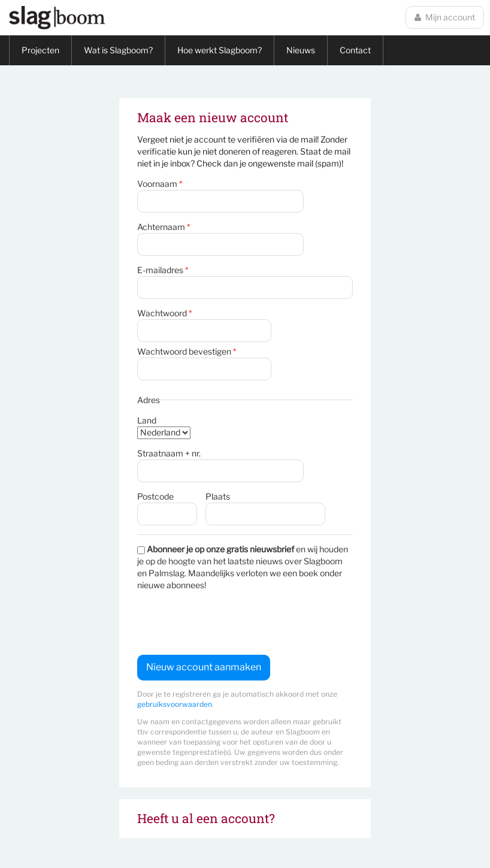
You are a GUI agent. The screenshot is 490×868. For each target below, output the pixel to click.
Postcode (155, 496)
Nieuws (301, 50)
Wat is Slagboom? (118, 50)
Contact (355, 50)
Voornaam (160, 184)
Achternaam (164, 227)
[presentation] (228, 623)
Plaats (218, 496)
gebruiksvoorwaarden (175, 704)
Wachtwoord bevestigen (187, 351)
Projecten (40, 50)
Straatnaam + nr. (169, 453)
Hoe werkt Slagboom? (220, 50)
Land (147, 420)
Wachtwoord (164, 313)
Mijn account (445, 17)
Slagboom (57, 18)
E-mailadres (163, 270)
